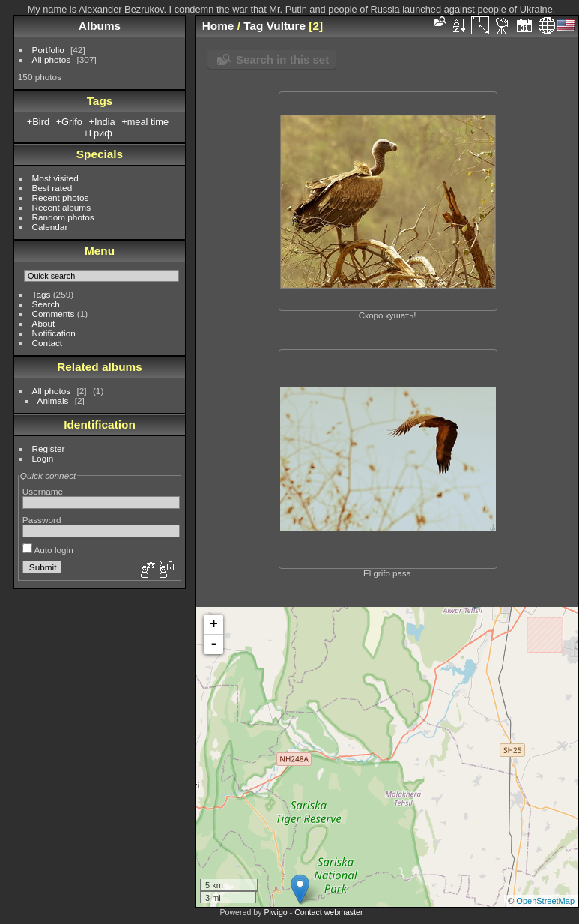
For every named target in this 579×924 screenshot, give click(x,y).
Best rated (52, 188)
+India (101, 122)
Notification (54, 333)
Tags (42, 294)
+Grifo (69, 122)
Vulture (286, 26)
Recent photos (61, 197)
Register (49, 449)
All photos (52, 60)
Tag (253, 26)
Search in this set (282, 60)
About (44, 323)
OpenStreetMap (545, 901)
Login (43, 458)
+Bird (38, 122)
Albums (100, 26)
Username (43, 491)
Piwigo (275, 912)
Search (46, 304)
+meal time (145, 122)
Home (218, 26)
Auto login (48, 550)
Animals (53, 401)
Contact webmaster (328, 912)
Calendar (50, 227)
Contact (48, 343)
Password (42, 520)
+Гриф (97, 133)
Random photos (63, 217)
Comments (54, 314)
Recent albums (61, 207)
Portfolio (48, 50)
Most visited (55, 178)
